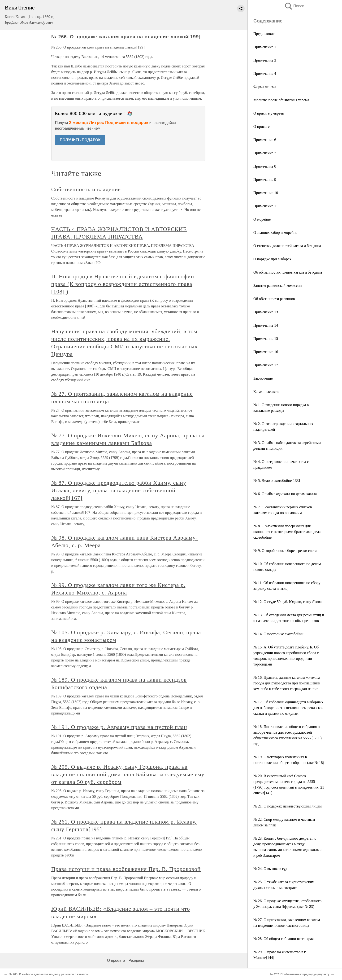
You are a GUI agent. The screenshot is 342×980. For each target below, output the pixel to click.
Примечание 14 (266, 325)
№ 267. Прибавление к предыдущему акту (300, 974)
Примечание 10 (266, 193)
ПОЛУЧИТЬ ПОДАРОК (80, 140)
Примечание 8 (265, 166)
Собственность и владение (86, 189)
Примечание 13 (266, 312)
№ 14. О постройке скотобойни (278, 634)
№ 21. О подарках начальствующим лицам (288, 806)
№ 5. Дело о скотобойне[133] (277, 481)
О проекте (116, 960)
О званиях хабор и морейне (275, 233)
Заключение (263, 378)
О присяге (262, 126)
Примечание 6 (265, 140)
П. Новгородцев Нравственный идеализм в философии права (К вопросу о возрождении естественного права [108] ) (123, 284)
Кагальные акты (266, 392)
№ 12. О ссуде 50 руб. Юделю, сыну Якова (287, 602)
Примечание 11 (266, 206)
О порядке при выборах (272, 259)
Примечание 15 (266, 339)
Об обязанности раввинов (274, 299)
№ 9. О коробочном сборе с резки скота (285, 551)
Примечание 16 (266, 352)
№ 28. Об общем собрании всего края (284, 939)
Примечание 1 (265, 47)
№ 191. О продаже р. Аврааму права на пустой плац (119, 727)
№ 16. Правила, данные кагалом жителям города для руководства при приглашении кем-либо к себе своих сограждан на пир (287, 683)
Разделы (136, 960)
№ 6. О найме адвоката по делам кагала (285, 494)
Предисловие (264, 34)
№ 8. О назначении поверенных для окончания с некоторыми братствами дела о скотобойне (288, 532)
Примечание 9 (265, 180)
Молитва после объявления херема (281, 100)
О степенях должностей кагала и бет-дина (287, 246)
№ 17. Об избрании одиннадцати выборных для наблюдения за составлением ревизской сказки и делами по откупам (288, 708)
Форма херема (265, 87)
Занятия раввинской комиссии (278, 286)
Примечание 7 (265, 153)
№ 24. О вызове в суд (270, 869)
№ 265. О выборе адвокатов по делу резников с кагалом (49, 974)
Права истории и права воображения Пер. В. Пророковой (126, 869)
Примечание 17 (266, 365)
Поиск (294, 6)
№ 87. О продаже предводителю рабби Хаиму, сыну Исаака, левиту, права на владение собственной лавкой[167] (119, 490)
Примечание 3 (265, 60)
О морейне (262, 219)
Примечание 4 (265, 73)
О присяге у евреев (269, 113)
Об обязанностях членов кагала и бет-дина (288, 272)
